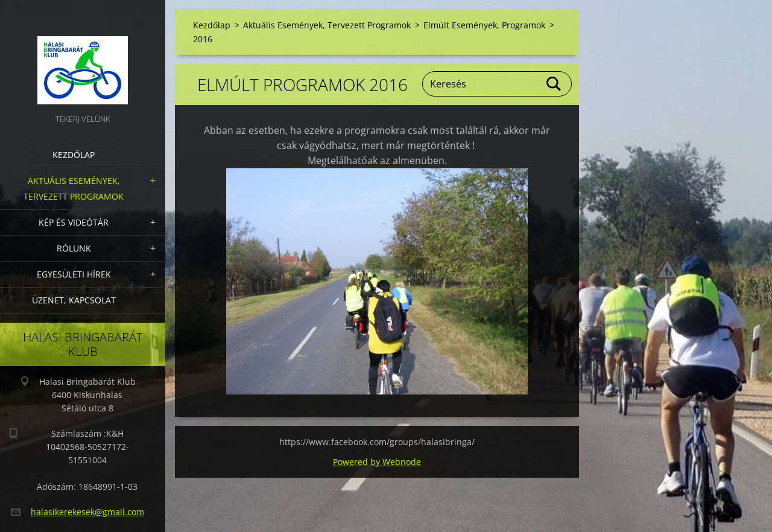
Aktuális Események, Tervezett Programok (74, 188)
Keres (554, 84)
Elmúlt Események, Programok (484, 25)
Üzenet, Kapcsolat (74, 300)
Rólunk (74, 248)
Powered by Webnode (377, 462)
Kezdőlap (74, 155)
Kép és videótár (74, 222)
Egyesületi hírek (74, 274)
